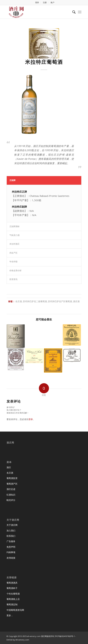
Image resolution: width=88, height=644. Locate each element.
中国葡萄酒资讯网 (15, 610)
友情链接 (11, 558)
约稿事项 (11, 552)
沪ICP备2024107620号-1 (65, 636)
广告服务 (11, 541)
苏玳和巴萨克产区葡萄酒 (60, 301)
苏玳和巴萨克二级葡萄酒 (35, 301)
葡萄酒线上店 (13, 599)
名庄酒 (19, 301)
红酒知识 (11, 495)
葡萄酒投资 (12, 478)
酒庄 (9, 467)
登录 (37, 2)
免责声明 (11, 547)
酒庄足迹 (11, 489)
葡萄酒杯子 (12, 588)
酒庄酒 (76, 301)
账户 (52, 2)
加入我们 (11, 531)
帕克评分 (11, 500)
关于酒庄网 (12, 525)
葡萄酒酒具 (12, 583)
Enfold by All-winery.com (18, 640)
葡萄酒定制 (12, 604)
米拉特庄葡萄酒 (44, 62)
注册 (45, 2)
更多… (10, 615)
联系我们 (11, 536)
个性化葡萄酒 (13, 594)
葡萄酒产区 (12, 484)
